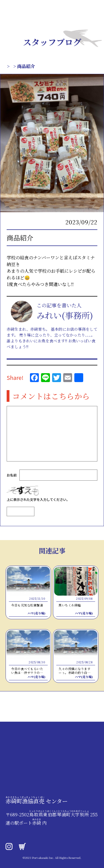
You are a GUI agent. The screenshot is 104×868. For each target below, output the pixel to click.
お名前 (12, 483)
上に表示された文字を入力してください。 (38, 507)
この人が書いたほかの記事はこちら (50, 362)
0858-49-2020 (22, 830)
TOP (11, 66)
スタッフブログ (36, 66)
